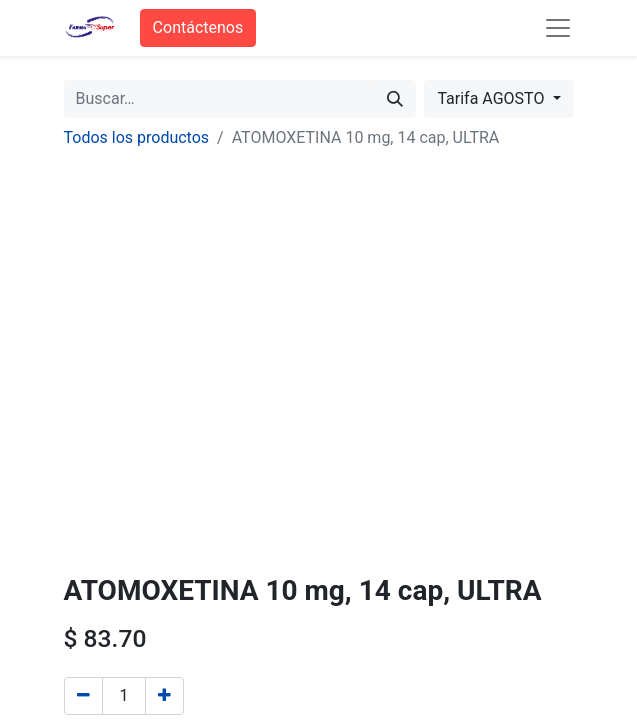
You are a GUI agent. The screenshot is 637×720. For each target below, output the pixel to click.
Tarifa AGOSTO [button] (492, 98)
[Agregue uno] (164, 696)
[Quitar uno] (83, 696)
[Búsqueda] (395, 99)
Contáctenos (198, 27)
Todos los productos (137, 137)
